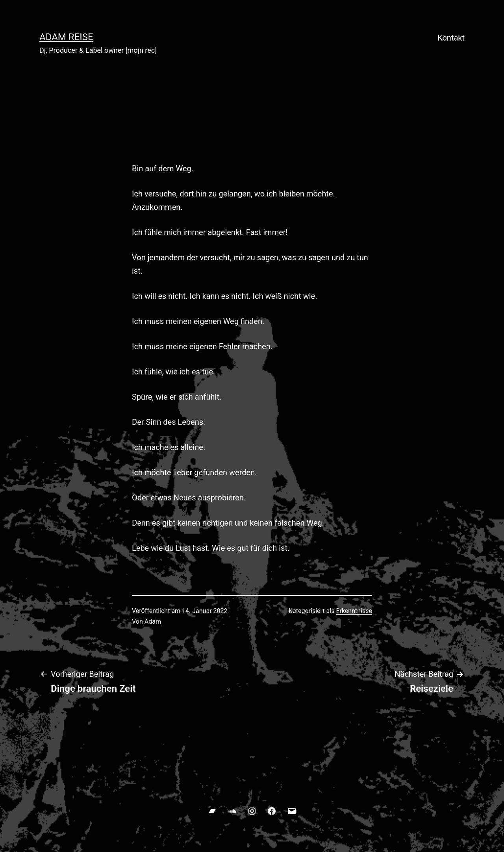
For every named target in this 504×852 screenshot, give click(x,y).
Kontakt (451, 38)
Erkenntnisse (354, 611)
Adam (153, 621)
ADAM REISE (66, 37)
